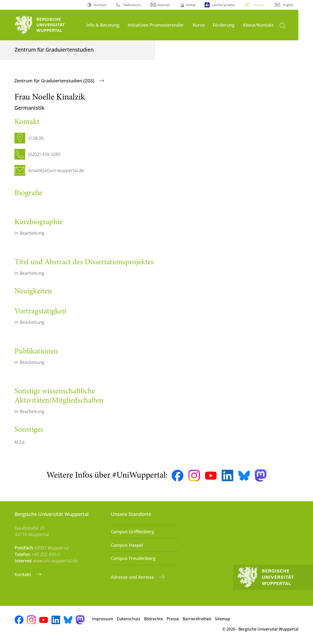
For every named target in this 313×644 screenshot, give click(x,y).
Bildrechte (153, 619)
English (288, 5)
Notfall (191, 5)
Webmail (163, 5)
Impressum (103, 619)
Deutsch (259, 5)
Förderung (224, 25)
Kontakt (23, 574)
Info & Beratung (103, 25)
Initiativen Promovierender (156, 25)
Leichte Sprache (223, 5)
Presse (173, 619)
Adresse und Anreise (133, 577)
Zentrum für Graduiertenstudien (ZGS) (55, 81)
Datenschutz (129, 619)
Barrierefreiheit (197, 619)
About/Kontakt (258, 25)
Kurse (199, 25)
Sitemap (223, 619)
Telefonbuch (132, 5)
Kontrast (100, 5)
